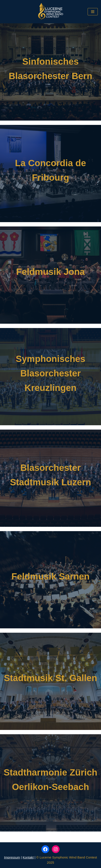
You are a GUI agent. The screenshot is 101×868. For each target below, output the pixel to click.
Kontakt (28, 857)
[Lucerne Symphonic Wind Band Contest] (51, 12)
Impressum (12, 857)
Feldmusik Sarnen (50, 576)
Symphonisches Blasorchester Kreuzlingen (50, 373)
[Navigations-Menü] (93, 12)
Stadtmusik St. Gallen (50, 678)
